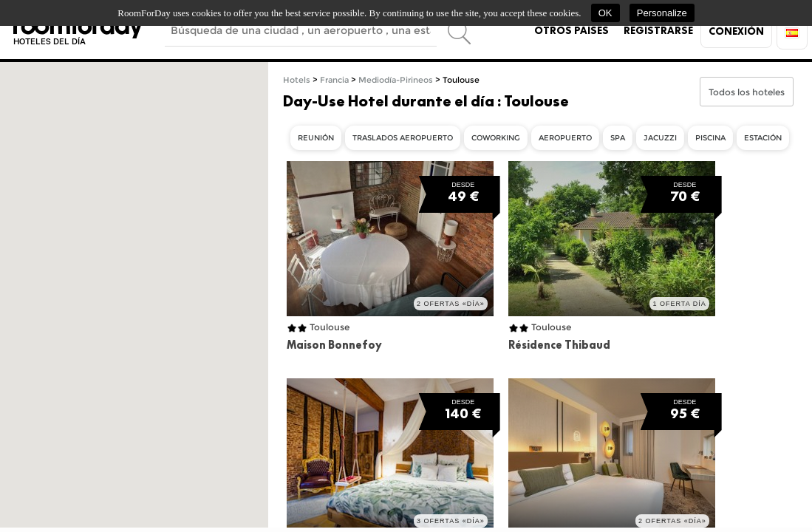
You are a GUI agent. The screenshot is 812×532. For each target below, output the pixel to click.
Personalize (662, 13)
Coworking (496, 138)
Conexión (736, 31)
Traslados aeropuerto (403, 138)
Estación (763, 138)
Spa (618, 138)
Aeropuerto (565, 138)
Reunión (316, 138)
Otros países (572, 30)
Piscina (710, 138)
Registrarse (658, 30)
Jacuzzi (660, 138)
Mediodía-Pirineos (396, 80)
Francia (334, 80)
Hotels (297, 80)
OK (605, 13)
